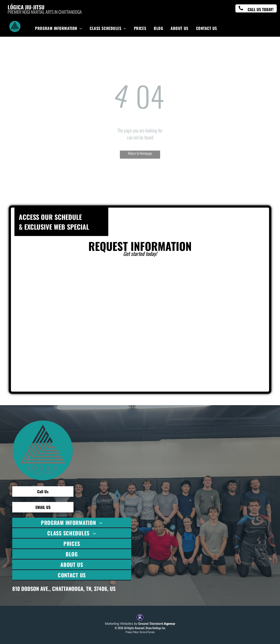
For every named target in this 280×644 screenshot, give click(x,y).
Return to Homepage (140, 153)
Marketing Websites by (121, 624)
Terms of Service (147, 632)
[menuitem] (59, 28)
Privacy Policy (132, 632)
